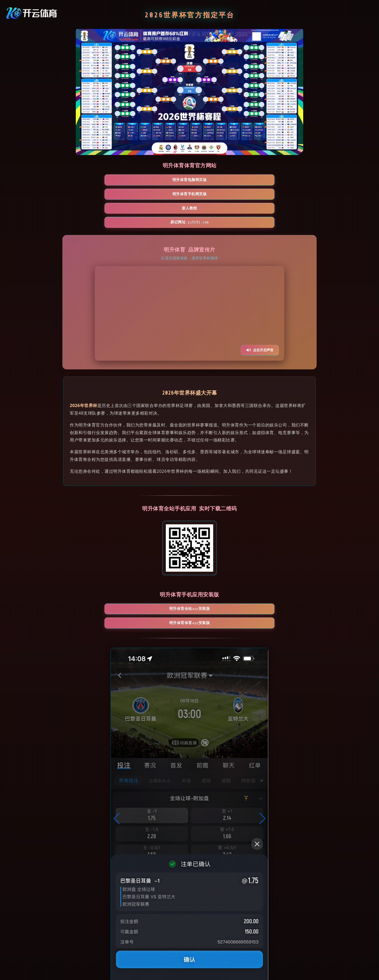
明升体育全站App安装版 (159, 568)
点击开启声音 (260, 308)
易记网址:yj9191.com (281, 180)
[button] (117, 764)
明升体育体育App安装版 (220, 568)
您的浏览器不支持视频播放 (189, 272)
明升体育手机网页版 (159, 180)
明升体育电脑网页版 (98, 180)
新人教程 (220, 180)
